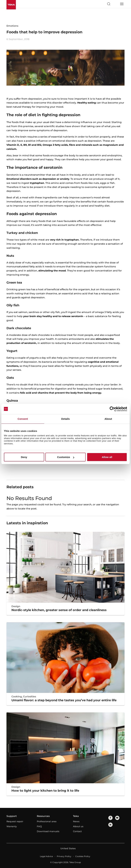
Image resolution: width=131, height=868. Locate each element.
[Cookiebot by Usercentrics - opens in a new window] (112, 409)
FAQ (39, 826)
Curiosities (30, 696)
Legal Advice (46, 856)
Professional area (47, 821)
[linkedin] (110, 825)
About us (78, 826)
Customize (66, 457)
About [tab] (108, 419)
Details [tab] (65, 419)
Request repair (15, 821)
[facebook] (110, 818)
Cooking (17, 696)
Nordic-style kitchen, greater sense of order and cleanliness (59, 610)
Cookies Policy (83, 856)
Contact (77, 831)
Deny (24, 457)
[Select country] (115, 4)
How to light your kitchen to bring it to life (45, 791)
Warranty (12, 826)
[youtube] (117, 818)
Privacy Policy (64, 856)
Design (16, 606)
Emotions (12, 26)
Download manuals (48, 831)
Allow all (107, 457)
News (76, 821)
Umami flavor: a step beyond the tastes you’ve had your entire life (64, 700)
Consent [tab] (23, 419)
